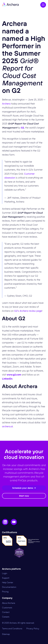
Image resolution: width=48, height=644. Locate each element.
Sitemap (6, 634)
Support (6, 578)
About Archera (9, 603)
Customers (7, 608)
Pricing (5, 592)
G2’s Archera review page (28, 311)
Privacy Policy (33, 629)
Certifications (10, 533)
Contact (6, 612)
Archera (6, 104)
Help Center (8, 583)
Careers (6, 617)
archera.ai (7, 426)
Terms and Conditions (12, 629)
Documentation (9, 587)
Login (5, 573)
